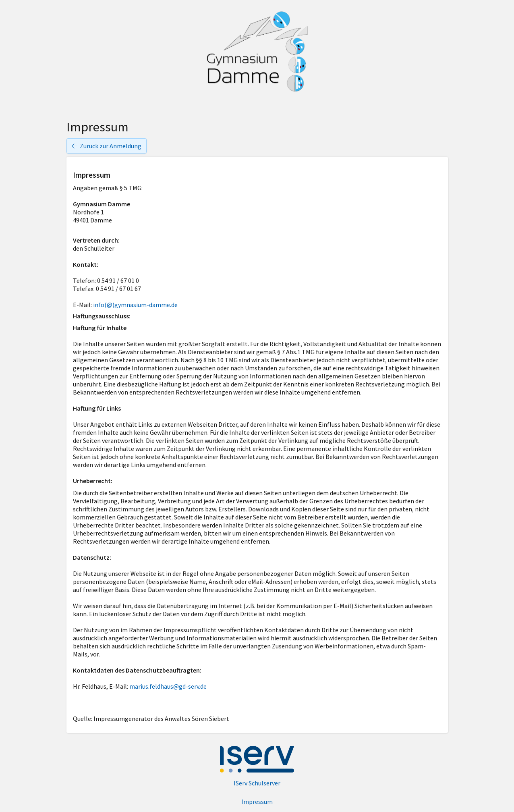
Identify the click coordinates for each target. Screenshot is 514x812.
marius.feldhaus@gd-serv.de (168, 686)
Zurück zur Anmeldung (107, 146)
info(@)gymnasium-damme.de (135, 305)
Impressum (257, 802)
